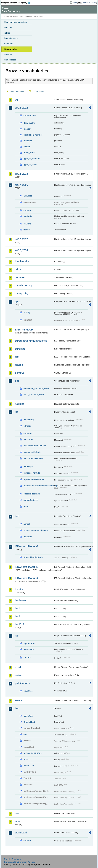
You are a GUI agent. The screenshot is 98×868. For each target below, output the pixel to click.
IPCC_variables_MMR (34, 394)
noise (18, 675)
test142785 (29, 766)
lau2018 (20, 624)
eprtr (18, 302)
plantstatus (29, 649)
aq (16, 100)
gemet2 (19, 373)
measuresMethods (32, 452)
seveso (19, 700)
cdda (18, 269)
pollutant (28, 537)
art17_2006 (21, 185)
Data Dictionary (26, 17)
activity (27, 312)
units (26, 506)
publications (22, 683)
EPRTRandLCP (24, 330)
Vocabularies (11, 49)
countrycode (30, 115)
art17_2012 (21, 239)
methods (28, 216)
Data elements (11, 38)
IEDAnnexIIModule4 (27, 578)
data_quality (29, 123)
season (27, 147)
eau (25, 734)
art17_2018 (21, 250)
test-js (26, 759)
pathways (28, 467)
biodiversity (22, 261)
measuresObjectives (33, 458)
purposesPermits (32, 473)
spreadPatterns (31, 500)
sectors (27, 657)
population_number (33, 135)
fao (17, 357)
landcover (21, 600)
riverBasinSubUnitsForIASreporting (38, 486)
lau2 (17, 616)
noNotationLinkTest (33, 753)
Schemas (8, 44)
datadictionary (23, 285)
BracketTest (29, 722)
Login (75, 3)
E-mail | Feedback (12, 859)
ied (17, 516)
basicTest (28, 716)
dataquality (21, 293)
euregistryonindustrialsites (31, 341)
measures (28, 439)
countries (28, 210)
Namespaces (10, 60)
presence (28, 141)
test (17, 708)
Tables (7, 33)
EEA (17, 3)
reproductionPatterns (34, 479)
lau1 (17, 608)
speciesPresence (32, 494)
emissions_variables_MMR (36, 389)
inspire (19, 589)
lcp (17, 636)
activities (28, 196)
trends (27, 230)
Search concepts (39, 91)
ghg (17, 381)
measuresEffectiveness (35, 446)
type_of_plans (30, 165)
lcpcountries (29, 643)
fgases (19, 365)
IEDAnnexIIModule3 (27, 567)
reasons (27, 224)
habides (20, 404)
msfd (18, 667)
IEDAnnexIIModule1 (27, 546)
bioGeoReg (29, 420)
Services (8, 54)
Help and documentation (15, 22)
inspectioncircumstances (36, 530)
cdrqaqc (27, 426)
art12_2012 (21, 108)
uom (18, 813)
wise (18, 821)
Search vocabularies (18, 91)
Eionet (16, 17)
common (20, 277)
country (27, 840)
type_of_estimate (32, 159)
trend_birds (29, 153)
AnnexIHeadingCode (33, 557)
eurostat (20, 349)
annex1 (27, 524)
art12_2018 (21, 174)
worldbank (21, 833)
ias (17, 412)
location (27, 129)
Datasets (8, 27)
